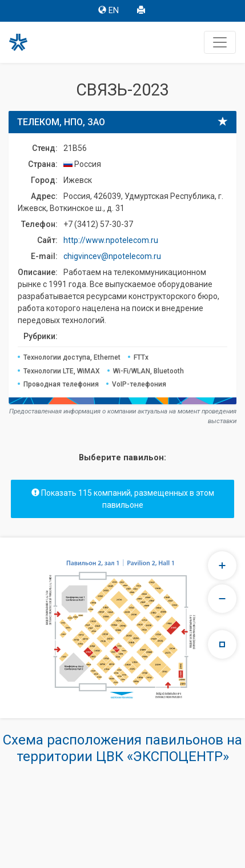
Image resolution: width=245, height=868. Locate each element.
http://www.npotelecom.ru (111, 240)
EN (109, 11)
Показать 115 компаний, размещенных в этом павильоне (123, 499)
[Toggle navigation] (220, 42)
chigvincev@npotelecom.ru (112, 256)
